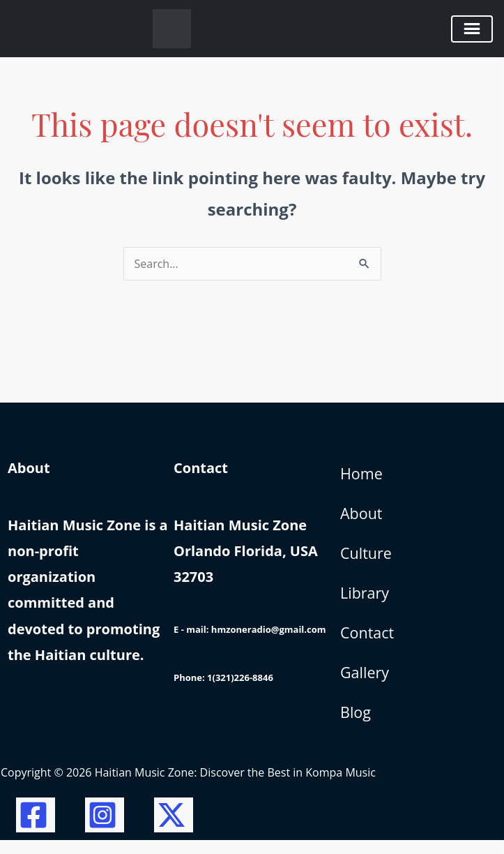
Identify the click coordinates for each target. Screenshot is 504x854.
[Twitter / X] (174, 829)
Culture (367, 558)
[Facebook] (36, 829)
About (362, 516)
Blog (356, 725)
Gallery (365, 683)
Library (365, 600)
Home (362, 474)
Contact (368, 642)
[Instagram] (105, 829)
